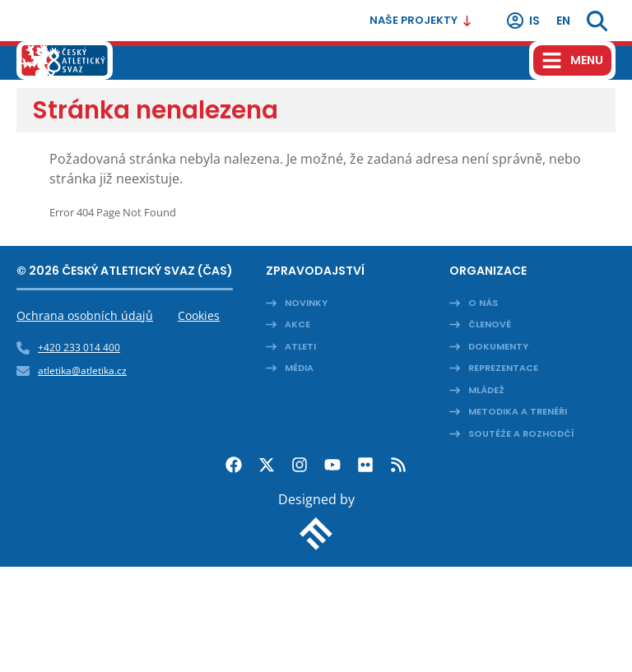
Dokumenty (498, 346)
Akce (297, 324)
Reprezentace (503, 368)
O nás (483, 303)
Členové (490, 324)
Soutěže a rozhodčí (521, 433)
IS (523, 21)
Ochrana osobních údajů (85, 315)
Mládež (486, 390)
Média (299, 368)
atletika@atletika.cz (82, 371)
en (563, 21)
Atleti (300, 346)
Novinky (306, 303)
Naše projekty (421, 20)
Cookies (199, 315)
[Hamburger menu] (572, 60)
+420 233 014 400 (79, 348)
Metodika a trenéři (518, 411)
